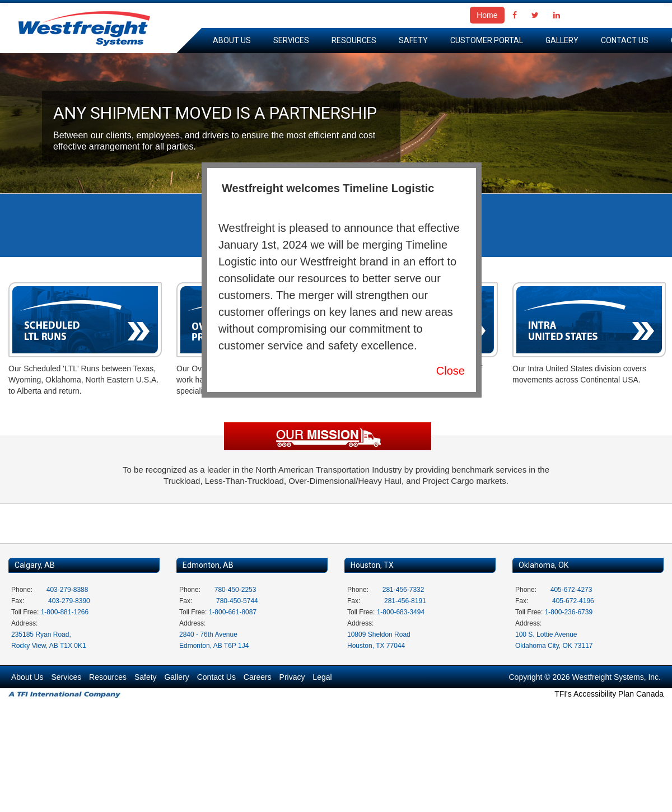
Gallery (562, 40)
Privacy (292, 677)
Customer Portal (487, 40)
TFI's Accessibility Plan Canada (609, 694)
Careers (258, 677)
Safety (413, 40)
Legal (322, 677)
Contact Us (625, 40)
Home (487, 15)
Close (451, 371)
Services (291, 40)
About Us (232, 40)
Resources (354, 40)
